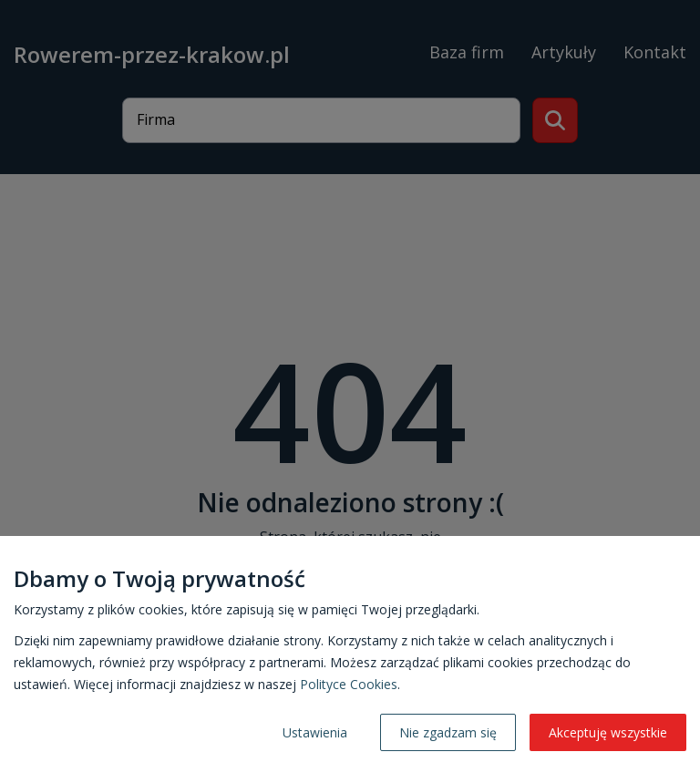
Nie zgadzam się (448, 732)
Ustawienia (315, 732)
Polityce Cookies (349, 684)
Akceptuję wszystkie (608, 732)
